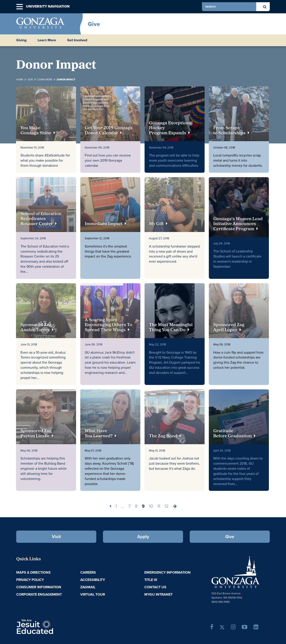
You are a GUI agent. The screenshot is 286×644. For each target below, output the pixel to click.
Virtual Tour (93, 594)
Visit (56, 537)
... (123, 506)
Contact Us (155, 587)
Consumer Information (39, 587)
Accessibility (93, 580)
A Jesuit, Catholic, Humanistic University (54, 626)
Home (20, 79)
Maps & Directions (33, 572)
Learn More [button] (47, 40)
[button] (20, 7)
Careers (88, 572)
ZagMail (88, 587)
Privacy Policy (30, 580)
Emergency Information (167, 572)
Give (94, 24)
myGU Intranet (158, 594)
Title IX (151, 580)
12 (167, 506)
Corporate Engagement (39, 594)
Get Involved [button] (77, 40)
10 (151, 506)
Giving (21, 40)
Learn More (45, 79)
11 (159, 506)
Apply (143, 537)
